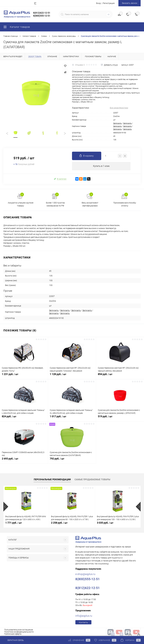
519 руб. (120, 418)
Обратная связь (14, 640)
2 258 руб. (59, 523)
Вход (98, 3)
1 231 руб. (24, 376)
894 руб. (120, 376)
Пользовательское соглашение (19, 630)
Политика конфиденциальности (19, 632)
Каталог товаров (17, 27)
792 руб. (72, 460)
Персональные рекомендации (52, 480)
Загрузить (117, 123)
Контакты (83, 622)
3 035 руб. (105, 523)
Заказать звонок (130, 3)
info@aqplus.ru (84, 616)
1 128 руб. (72, 376)
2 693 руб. (24, 460)
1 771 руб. (14, 523)
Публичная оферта (13, 634)
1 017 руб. (72, 418)
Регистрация (109, 3)
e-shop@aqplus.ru (85, 574)
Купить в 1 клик (101, 166)
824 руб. (24, 418)
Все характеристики (119, 108)
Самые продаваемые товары (92, 480)
